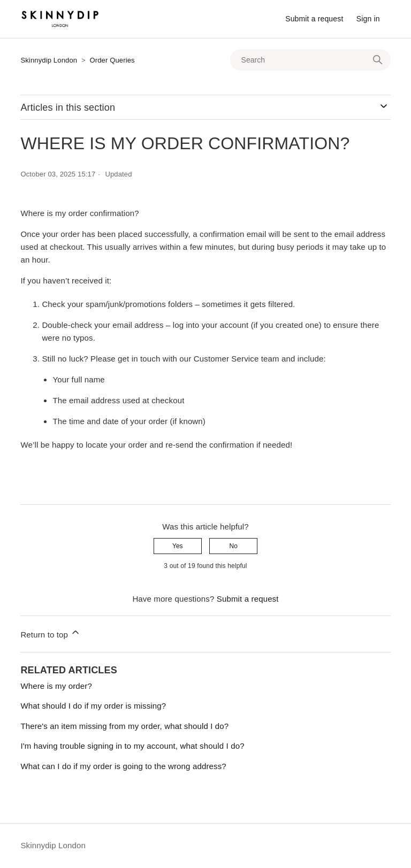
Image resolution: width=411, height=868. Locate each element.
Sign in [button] (368, 19)
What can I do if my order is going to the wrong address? (123, 766)
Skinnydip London (49, 60)
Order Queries (112, 60)
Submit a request (314, 19)
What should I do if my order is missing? (93, 706)
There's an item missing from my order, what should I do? (124, 726)
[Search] (310, 60)
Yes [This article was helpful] (178, 546)
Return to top (51, 633)
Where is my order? (56, 686)
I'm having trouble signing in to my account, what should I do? (132, 746)
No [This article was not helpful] (233, 546)
